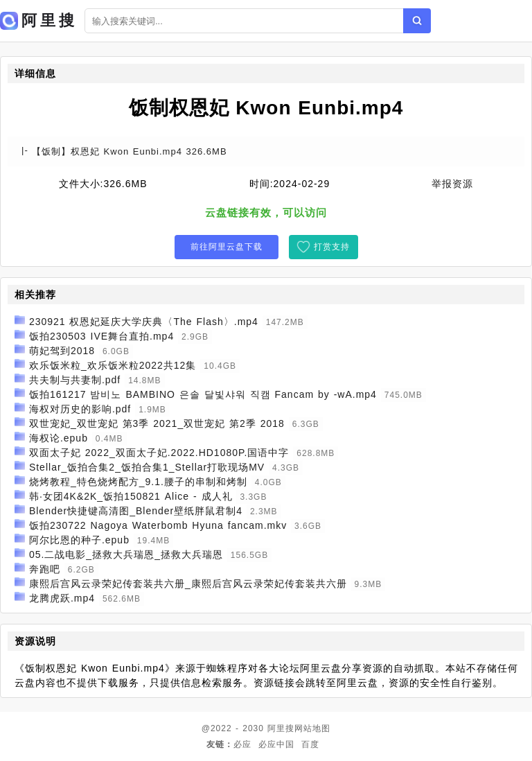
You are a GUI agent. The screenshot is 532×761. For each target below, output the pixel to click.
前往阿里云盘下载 (227, 247)
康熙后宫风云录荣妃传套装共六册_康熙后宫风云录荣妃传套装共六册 (188, 584)
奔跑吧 (45, 569)
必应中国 (276, 744)
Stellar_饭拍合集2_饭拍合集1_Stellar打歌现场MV (147, 467)
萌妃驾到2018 (62, 351)
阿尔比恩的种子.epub (79, 540)
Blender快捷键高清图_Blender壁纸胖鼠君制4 (136, 511)
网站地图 (312, 728)
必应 (242, 744)
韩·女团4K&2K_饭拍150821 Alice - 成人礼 (131, 496)
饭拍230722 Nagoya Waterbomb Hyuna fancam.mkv (158, 525)
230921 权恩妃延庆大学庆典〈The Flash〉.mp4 (144, 322)
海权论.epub (59, 438)
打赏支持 (332, 247)
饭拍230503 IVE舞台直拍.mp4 (101, 336)
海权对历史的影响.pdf (80, 409)
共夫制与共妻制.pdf (75, 380)
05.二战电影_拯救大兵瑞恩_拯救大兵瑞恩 (126, 554)
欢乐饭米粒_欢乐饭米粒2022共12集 (113, 365)
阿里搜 (281, 728)
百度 (310, 744)
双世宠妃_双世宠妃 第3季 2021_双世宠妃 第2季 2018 (157, 423)
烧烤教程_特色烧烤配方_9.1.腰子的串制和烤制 (138, 482)
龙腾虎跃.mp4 (62, 598)
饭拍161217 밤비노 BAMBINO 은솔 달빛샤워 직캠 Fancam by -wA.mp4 (203, 394)
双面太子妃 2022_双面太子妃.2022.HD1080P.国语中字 (159, 453)
